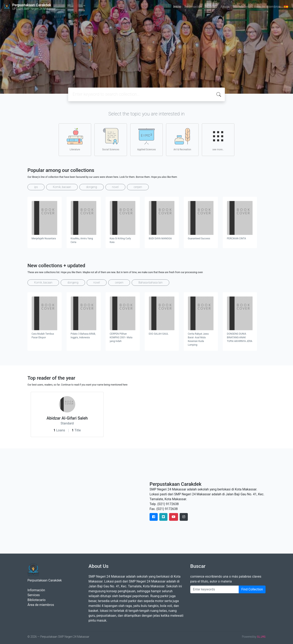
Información (193, 7)
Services (34, 595)
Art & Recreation (182, 140)
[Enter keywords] (215, 589)
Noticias (211, 7)
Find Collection (252, 589)
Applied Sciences (146, 140)
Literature (75, 140)
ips (36, 187)
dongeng (91, 187)
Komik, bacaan (62, 187)
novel (115, 187)
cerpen (138, 187)
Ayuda (225, 7)
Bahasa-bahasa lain (150, 282)
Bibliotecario (242, 7)
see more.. (218, 140)
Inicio (177, 7)
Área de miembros (267, 7)
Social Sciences (111, 140)
